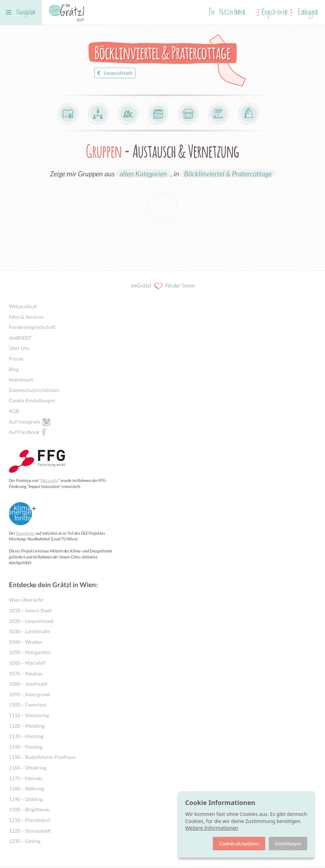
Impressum (21, 379)
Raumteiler (25, 533)
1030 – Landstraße (29, 631)
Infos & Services (26, 317)
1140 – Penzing (26, 747)
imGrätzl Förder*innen (163, 286)
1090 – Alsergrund (29, 694)
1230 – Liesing (25, 841)
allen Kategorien (143, 174)
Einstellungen (288, 843)
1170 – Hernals (26, 778)
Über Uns (19, 348)
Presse (16, 359)
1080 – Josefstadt (28, 684)
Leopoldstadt (114, 73)
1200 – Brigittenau (29, 809)
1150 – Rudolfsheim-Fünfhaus (42, 757)
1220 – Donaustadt (30, 831)
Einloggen (308, 13)
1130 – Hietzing (26, 736)
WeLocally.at (23, 306)
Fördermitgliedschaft (32, 327)
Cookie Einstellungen (32, 400)
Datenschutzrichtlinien (34, 390)
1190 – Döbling (26, 799)
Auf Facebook (24, 432)
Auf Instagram (24, 421)
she (20, 338)
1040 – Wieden (25, 642)
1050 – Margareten (30, 652)
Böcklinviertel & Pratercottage (228, 174)
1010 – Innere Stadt (30, 610)
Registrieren (275, 13)
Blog (14, 369)
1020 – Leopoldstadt (31, 621)
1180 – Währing (26, 788)
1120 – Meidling (27, 726)
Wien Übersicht (26, 600)
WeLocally (49, 480)
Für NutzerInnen (227, 13)
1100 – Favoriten (28, 705)
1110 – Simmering (29, 715)
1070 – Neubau (26, 673)
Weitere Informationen (212, 828)
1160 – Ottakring (28, 768)
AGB (14, 411)
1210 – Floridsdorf (30, 820)
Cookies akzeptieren (239, 843)
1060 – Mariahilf (27, 663)
